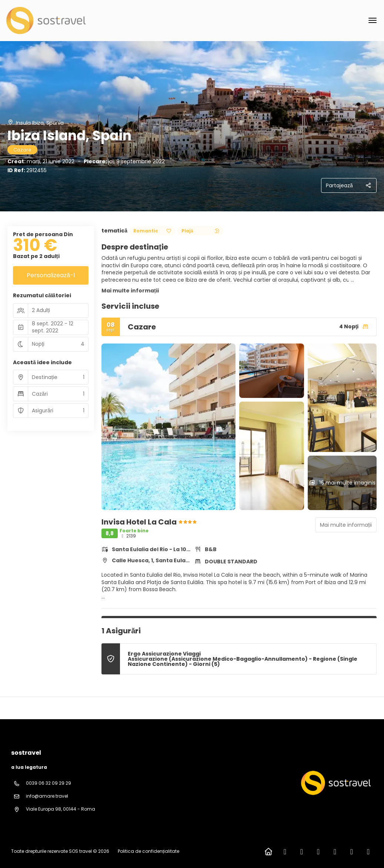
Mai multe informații (130, 291)
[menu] (373, 20)
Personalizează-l (51, 275)
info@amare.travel (47, 796)
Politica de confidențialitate (148, 851)
